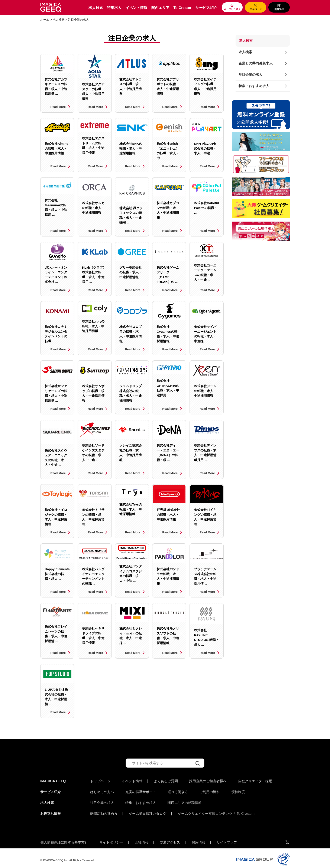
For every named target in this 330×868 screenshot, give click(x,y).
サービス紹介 (206, 8)
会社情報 (142, 838)
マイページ (256, 9)
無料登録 (279, 9)
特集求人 (114, 8)
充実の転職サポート (141, 791)
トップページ (100, 781)
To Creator (182, 8)
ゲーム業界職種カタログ (148, 811)
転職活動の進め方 (104, 811)
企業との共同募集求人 (256, 63)
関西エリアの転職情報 (185, 801)
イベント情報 (136, 8)
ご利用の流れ (210, 791)
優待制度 (238, 791)
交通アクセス (170, 838)
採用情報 (198, 838)
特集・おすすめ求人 (254, 86)
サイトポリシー (111, 838)
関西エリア (160, 8)
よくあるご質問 (166, 781)
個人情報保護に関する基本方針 (64, 838)
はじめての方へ (102, 791)
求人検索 (96, 8)
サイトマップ (227, 838)
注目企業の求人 (250, 75)
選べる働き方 (178, 791)
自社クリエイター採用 (255, 781)
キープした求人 (232, 9)
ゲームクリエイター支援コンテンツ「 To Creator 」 (217, 811)
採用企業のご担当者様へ (208, 781)
